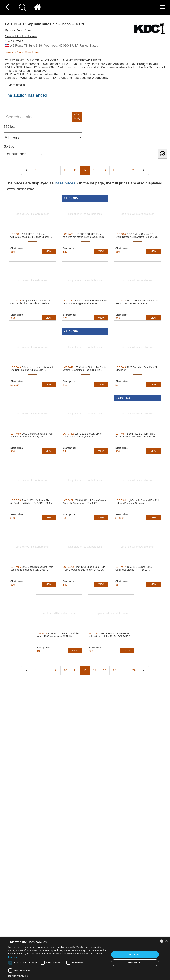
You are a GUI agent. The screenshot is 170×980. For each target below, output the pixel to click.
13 (95, 170)
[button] (58, 976)
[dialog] (85, 958)
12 (85, 170)
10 (65, 170)
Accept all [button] (135, 954)
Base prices (65, 183)
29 (134, 170)
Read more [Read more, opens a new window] (14, 957)
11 (75, 170)
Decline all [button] (135, 962)
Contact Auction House (21, 36)
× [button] (166, 941)
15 (114, 170)
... (46, 170)
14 (105, 170)
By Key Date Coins (18, 30)
